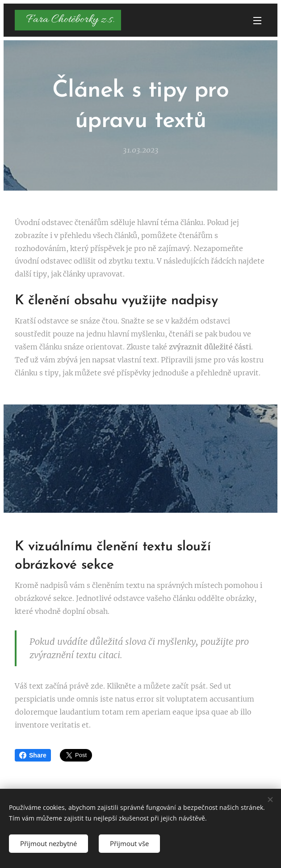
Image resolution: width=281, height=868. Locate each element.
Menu (257, 21)
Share (33, 755)
